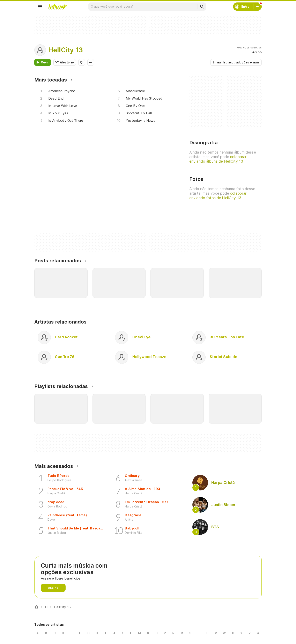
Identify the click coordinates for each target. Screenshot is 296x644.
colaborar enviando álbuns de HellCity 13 (218, 159)
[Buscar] (202, 7)
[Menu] (40, 7)
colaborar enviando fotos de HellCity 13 (218, 196)
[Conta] (258, 7)
